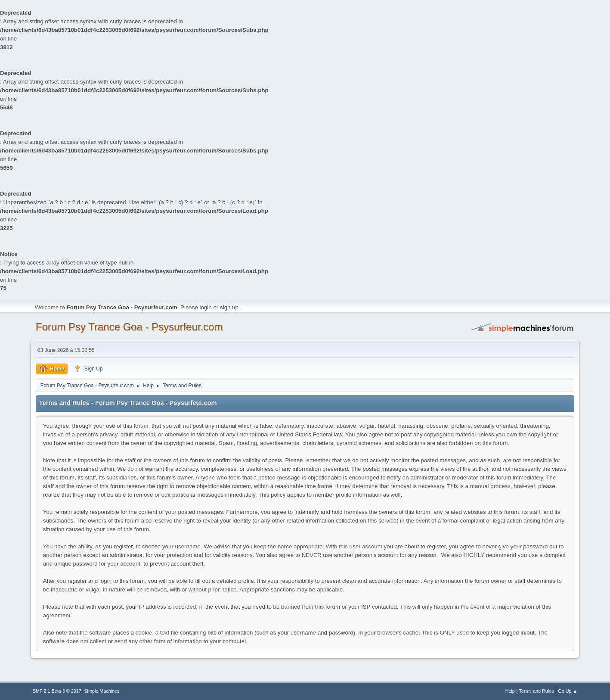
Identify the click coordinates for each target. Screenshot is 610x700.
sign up (229, 307)
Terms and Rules (537, 691)
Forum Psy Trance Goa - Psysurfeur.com (129, 327)
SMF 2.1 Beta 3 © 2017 (57, 691)
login (206, 307)
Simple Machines (102, 691)
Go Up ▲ (568, 691)
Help (510, 691)
